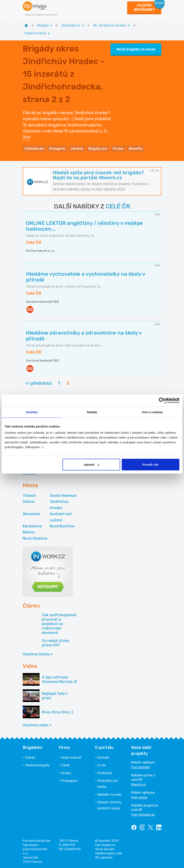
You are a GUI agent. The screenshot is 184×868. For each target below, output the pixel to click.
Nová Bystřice (62, 526)
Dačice (29, 502)
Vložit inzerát (71, 758)
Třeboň (29, 496)
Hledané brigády (37, 765)
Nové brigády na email (136, 49)
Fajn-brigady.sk (143, 815)
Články (30, 758)
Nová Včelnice (35, 538)
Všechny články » (38, 654)
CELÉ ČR (118, 206)
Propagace (69, 781)
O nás (102, 765)
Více (27, 137)
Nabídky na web (109, 795)
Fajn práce (139, 797)
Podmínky (105, 773)
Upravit (92, 465)
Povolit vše (151, 465)
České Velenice (63, 496)
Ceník (65, 765)
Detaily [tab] (92, 412)
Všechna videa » (37, 725)
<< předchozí (38, 383)
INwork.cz (139, 784)
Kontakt (103, 758)
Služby (66, 773)
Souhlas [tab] (32, 412)
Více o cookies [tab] (152, 412)
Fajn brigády (141, 767)
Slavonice (31, 514)
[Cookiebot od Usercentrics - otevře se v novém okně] (162, 400)
